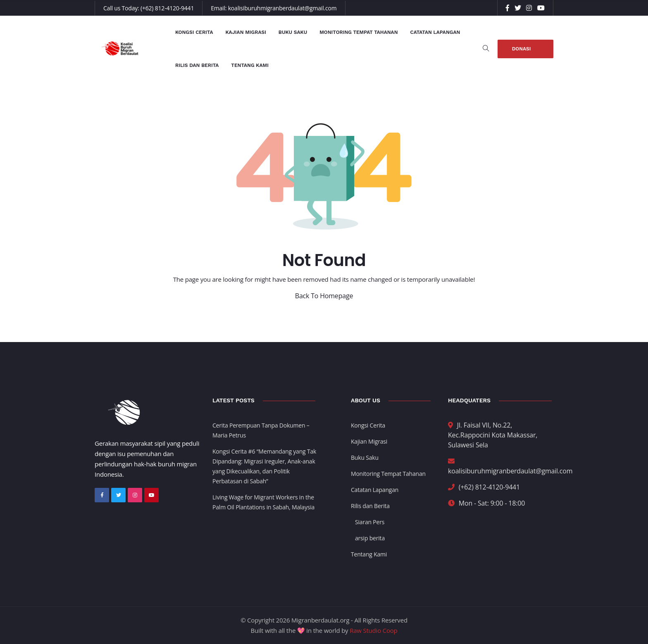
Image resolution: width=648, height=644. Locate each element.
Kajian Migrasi (245, 32)
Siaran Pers (370, 522)
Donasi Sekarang (525, 52)
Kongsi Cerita (194, 32)
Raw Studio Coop (373, 630)
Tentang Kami (250, 65)
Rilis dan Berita (197, 65)
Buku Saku (293, 32)
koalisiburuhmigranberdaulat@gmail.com (282, 8)
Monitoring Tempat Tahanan (359, 32)
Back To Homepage (324, 296)
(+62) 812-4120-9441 (167, 8)
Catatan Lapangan (435, 32)
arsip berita (370, 538)
